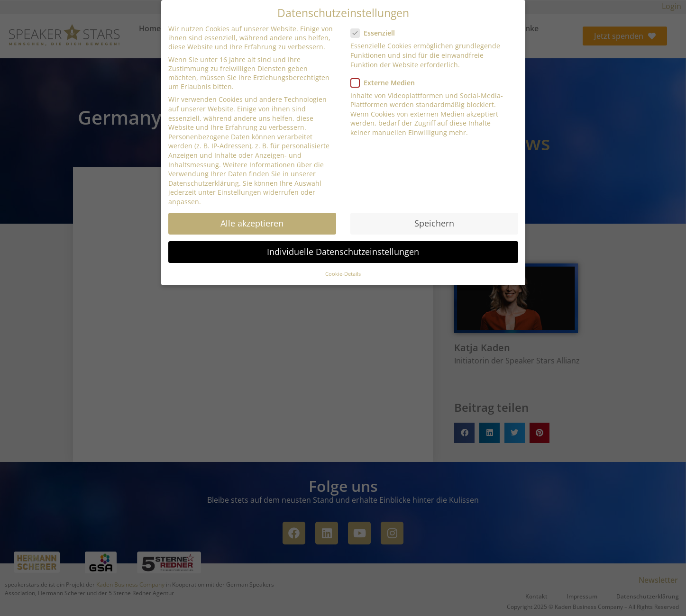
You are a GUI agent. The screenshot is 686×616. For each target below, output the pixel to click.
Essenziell (376, 33)
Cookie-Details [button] (343, 274)
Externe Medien (386, 83)
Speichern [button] (434, 223)
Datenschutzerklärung (204, 183)
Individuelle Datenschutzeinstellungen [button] (343, 252)
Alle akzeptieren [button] (252, 223)
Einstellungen (239, 192)
